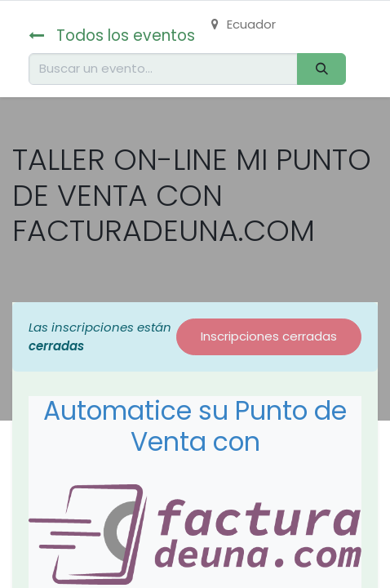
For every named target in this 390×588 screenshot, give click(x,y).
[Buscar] (321, 69)
